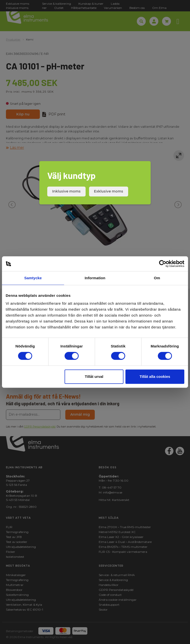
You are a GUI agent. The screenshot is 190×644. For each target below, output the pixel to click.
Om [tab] (157, 278)
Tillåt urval (94, 376)
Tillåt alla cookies (155, 376)
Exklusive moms (109, 191)
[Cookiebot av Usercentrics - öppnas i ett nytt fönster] (163, 264)
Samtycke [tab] (33, 278)
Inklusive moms (66, 191)
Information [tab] (95, 278)
